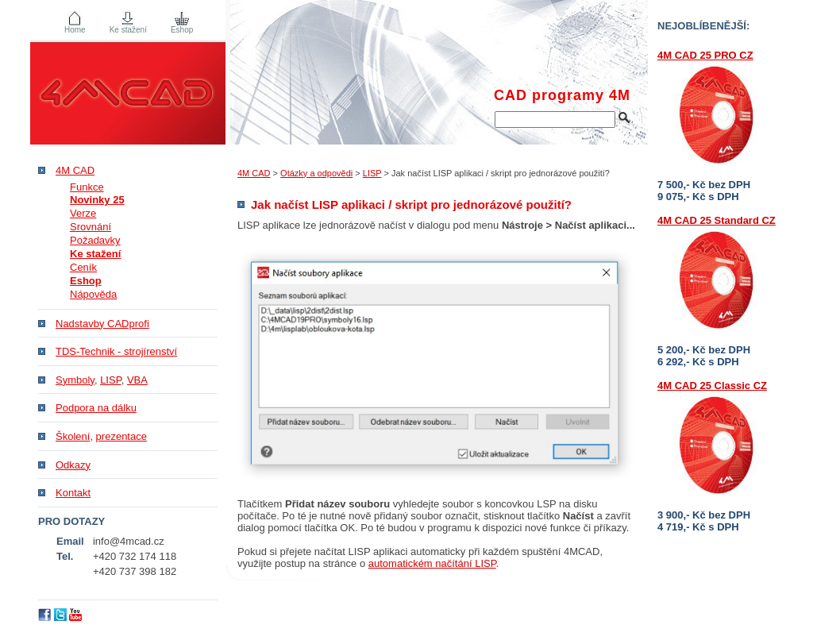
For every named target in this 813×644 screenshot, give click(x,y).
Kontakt (73, 493)
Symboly (75, 380)
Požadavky (95, 240)
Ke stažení (128, 30)
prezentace (121, 436)
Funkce (87, 187)
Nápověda (93, 294)
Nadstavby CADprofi (102, 324)
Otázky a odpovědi (316, 173)
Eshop (182, 30)
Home (75, 30)
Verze (83, 213)
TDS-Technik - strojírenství (116, 351)
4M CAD (254, 173)
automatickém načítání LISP (432, 563)
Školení (73, 436)
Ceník (83, 267)
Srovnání (91, 227)
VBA (137, 380)
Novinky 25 (97, 200)
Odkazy (73, 465)
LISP (372, 173)
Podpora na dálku (96, 408)
